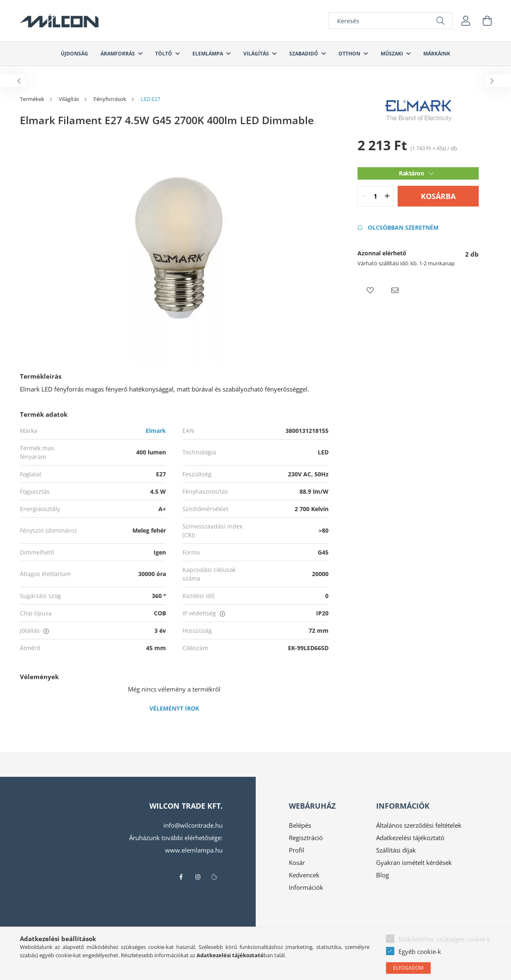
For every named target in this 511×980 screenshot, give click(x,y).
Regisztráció (306, 838)
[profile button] (466, 21)
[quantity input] (375, 196)
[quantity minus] (364, 196)
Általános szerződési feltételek (419, 825)
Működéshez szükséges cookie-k (444, 939)
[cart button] (487, 21)
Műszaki (392, 54)
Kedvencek (304, 875)
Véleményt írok (174, 708)
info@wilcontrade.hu (193, 825)
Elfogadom (408, 968)
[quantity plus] (387, 196)
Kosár (297, 862)
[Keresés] (391, 21)
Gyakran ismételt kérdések (414, 862)
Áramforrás (118, 54)
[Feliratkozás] (398, 228)
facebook (181, 877)
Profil (296, 850)
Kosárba (438, 196)
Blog (383, 875)
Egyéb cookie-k (420, 951)
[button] (370, 291)
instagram (198, 877)
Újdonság (74, 54)
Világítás (257, 54)
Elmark (156, 431)
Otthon (350, 54)
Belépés (300, 825)
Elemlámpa (208, 54)
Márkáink (437, 54)
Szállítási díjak (396, 850)
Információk (306, 887)
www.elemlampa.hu (194, 850)
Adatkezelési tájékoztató (410, 838)
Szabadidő (304, 54)
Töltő (164, 54)
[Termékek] (33, 99)
